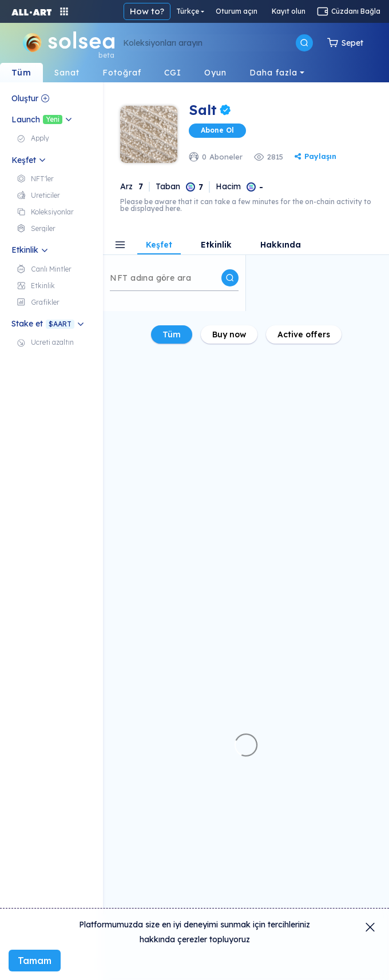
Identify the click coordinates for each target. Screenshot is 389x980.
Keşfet (159, 245)
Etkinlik (216, 245)
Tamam (35, 961)
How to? (147, 11)
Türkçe (188, 11)
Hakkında (281, 245)
